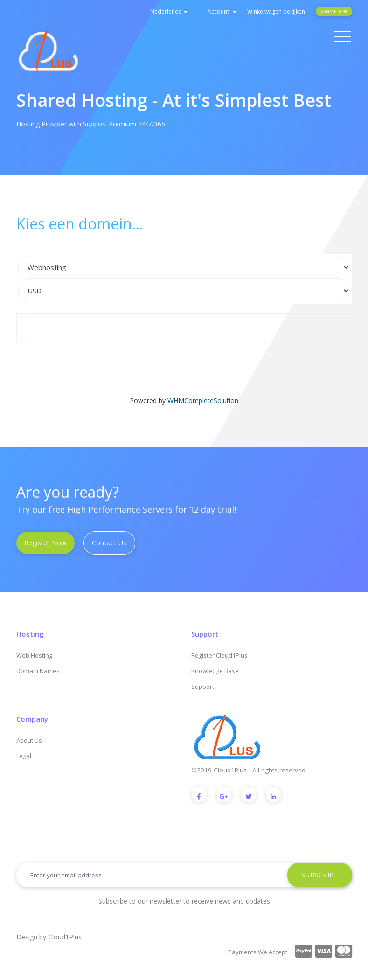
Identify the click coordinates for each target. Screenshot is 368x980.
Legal (24, 756)
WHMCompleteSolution (203, 400)
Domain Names (38, 671)
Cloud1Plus (65, 937)
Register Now (45, 543)
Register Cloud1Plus (219, 655)
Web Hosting (34, 655)
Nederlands (169, 11)
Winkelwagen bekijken (276, 11)
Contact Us (109, 543)
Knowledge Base (215, 671)
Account (222, 11)
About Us (29, 740)
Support (203, 687)
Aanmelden (334, 11)
